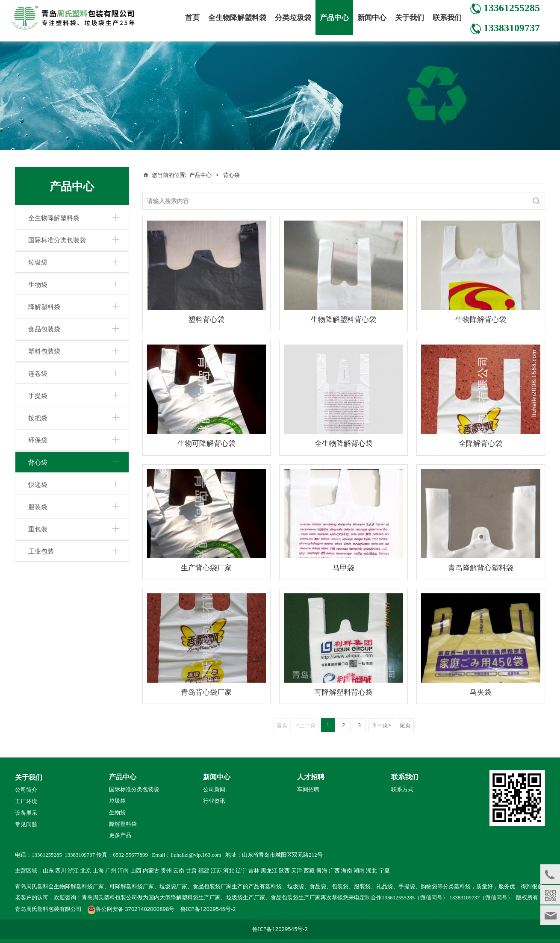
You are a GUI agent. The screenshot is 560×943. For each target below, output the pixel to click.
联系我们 (447, 17)
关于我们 (410, 17)
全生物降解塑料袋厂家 (76, 887)
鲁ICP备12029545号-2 (208, 909)
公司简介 (26, 790)
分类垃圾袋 (293, 17)
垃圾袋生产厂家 (246, 898)
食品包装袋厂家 (212, 887)
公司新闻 (214, 790)
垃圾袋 (38, 262)
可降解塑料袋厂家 (132, 887)
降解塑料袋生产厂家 (196, 898)
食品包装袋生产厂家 (296, 898)
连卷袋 (38, 373)
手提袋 (38, 395)
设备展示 (26, 813)
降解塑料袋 (44, 306)
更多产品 (120, 835)
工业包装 (41, 551)
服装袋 (38, 507)
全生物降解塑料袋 (237, 17)
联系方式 (402, 790)
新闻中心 (372, 17)
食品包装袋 (44, 329)
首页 (192, 17)
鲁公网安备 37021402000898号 (135, 909)
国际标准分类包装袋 (57, 240)
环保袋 (38, 440)
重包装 (38, 529)
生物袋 (38, 284)
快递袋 (38, 484)
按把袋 (38, 418)
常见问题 (26, 825)
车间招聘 (308, 790)
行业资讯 (214, 801)
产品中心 (334, 17)
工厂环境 (26, 802)
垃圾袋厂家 (173, 887)
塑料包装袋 (44, 351)
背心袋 (38, 462)
